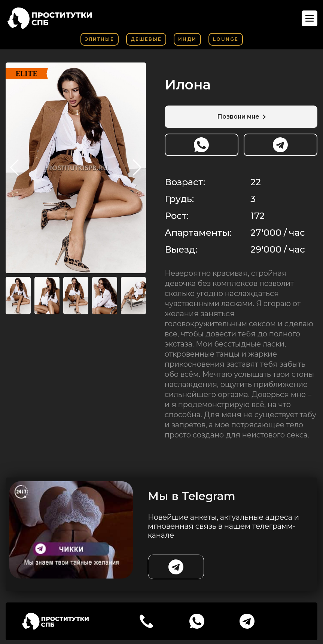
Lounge (226, 39)
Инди (187, 39)
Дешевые (146, 39)
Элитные (100, 39)
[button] (137, 168)
